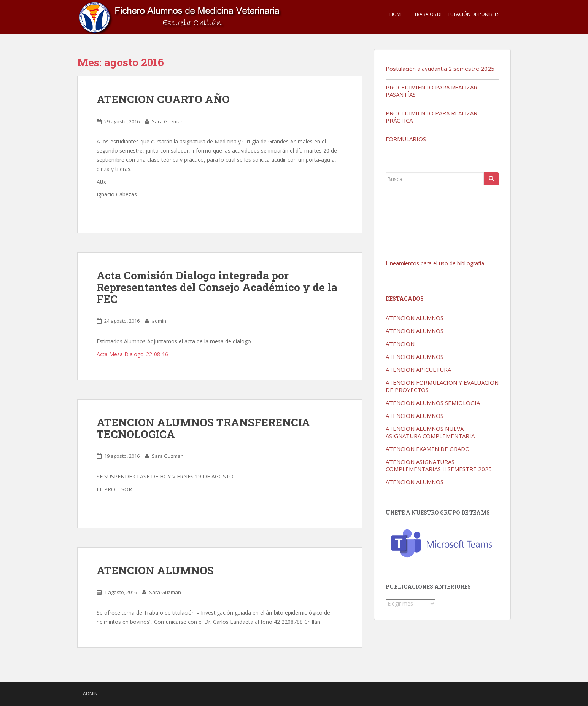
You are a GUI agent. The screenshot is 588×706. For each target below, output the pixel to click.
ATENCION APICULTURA (418, 370)
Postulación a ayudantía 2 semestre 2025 (440, 69)
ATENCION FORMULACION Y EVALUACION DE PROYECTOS (442, 386)
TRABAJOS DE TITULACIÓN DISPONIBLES (457, 14)
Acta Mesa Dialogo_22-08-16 (132, 354)
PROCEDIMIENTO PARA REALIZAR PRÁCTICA (431, 117)
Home (396, 14)
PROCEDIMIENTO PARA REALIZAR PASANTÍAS (431, 91)
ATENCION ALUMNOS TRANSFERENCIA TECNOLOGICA (203, 428)
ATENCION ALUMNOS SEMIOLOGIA (433, 403)
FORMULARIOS (406, 139)
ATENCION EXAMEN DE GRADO (428, 449)
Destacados (405, 299)
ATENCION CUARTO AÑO (163, 99)
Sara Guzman (168, 121)
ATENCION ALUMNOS (155, 570)
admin (159, 321)
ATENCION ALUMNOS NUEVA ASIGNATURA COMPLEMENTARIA (430, 432)
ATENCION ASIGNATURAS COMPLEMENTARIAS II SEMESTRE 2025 (439, 465)
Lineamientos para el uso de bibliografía (435, 263)
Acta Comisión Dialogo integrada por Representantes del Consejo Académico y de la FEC (217, 287)
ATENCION (400, 344)
